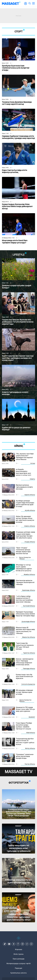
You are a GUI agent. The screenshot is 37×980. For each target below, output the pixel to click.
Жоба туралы (18, 954)
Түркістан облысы (29, 653)
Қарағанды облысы (29, 590)
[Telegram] (27, 944)
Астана (33, 463)
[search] (30, 3)
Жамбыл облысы (29, 574)
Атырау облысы (30, 542)
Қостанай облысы (29, 606)
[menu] (33, 3)
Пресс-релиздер (19, 959)
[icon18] (18, 939)
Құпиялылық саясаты (19, 973)
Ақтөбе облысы (30, 510)
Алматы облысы (30, 526)
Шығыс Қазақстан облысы (25, 701)
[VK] (14, 944)
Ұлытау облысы (30, 764)
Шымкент (32, 717)
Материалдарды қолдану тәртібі (19, 964)
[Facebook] (18, 944)
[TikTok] (5, 944)
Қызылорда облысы (28, 622)
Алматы (32, 479)
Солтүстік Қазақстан (28, 684)
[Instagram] (22, 944)
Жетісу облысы (30, 748)
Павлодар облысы (29, 669)
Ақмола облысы (30, 495)
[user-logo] (26, 5)
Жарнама (19, 949)
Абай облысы (31, 733)
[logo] (11, 3)
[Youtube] (9, 944)
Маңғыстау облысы (29, 637)
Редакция (18, 968)
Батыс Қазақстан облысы (25, 558)
